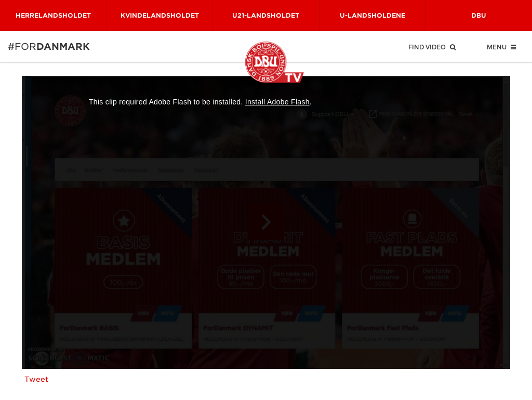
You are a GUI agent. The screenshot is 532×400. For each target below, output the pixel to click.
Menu (501, 47)
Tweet (36, 379)
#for (22, 46)
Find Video (432, 47)
